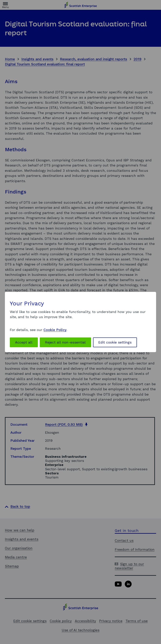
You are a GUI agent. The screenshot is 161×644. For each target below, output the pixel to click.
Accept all (24, 342)
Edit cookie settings (115, 342)
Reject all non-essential (65, 342)
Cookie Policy (55, 330)
